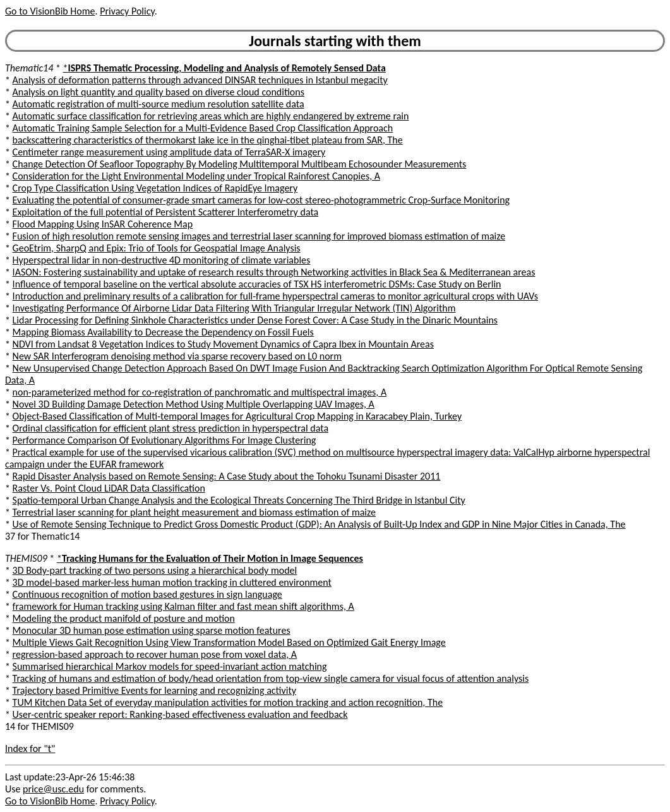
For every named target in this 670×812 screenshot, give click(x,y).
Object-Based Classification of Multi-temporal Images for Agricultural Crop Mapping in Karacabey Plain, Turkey (237, 416)
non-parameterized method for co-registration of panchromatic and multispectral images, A (200, 392)
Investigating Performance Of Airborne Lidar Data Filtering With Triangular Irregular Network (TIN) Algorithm (234, 308)
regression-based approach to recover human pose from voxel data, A (155, 654)
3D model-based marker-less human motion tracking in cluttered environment (172, 582)
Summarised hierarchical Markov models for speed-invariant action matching (170, 666)
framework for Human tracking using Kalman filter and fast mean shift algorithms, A (183, 606)
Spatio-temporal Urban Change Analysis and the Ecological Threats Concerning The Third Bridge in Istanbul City (239, 500)
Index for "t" (30, 748)
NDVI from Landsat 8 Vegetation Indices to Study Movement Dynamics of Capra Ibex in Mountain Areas (223, 344)
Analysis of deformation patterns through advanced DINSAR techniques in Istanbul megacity (200, 80)
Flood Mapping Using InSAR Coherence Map (103, 224)
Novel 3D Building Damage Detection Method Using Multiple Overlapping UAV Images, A (194, 404)
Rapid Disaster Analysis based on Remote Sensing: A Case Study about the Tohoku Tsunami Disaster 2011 (227, 476)
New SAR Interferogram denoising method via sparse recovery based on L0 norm (177, 356)
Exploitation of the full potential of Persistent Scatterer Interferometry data (166, 212)
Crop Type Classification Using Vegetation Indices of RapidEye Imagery (155, 188)
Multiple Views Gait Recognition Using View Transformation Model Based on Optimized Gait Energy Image (229, 642)
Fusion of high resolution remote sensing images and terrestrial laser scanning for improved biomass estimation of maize (259, 236)
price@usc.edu (53, 789)
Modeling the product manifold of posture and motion (124, 618)
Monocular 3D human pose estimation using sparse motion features (152, 630)
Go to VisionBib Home (50, 11)
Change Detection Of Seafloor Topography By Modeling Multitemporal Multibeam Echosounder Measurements (240, 164)
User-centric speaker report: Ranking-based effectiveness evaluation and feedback (180, 714)
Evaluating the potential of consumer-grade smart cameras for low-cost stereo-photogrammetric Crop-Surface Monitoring (261, 200)
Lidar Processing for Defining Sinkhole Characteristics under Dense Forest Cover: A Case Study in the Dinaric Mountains (255, 320)
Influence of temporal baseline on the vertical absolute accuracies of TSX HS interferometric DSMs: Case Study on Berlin (257, 284)
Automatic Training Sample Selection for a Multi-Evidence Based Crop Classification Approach (203, 128)
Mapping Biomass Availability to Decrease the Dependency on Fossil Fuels (163, 332)
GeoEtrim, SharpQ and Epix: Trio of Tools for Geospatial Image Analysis (157, 248)
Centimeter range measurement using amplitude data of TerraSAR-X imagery (169, 152)
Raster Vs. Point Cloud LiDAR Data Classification (109, 488)
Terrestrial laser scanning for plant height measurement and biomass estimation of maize (194, 512)
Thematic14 (29, 68)
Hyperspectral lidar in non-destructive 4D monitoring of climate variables (162, 260)
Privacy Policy (127, 11)
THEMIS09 (26, 558)
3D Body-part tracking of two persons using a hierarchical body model (155, 570)
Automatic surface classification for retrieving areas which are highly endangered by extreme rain (211, 116)
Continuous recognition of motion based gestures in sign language (147, 594)
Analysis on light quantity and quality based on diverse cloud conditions (159, 92)
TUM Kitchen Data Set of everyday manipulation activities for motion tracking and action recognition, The (228, 702)
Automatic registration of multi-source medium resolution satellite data (159, 104)
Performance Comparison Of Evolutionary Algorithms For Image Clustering (165, 440)
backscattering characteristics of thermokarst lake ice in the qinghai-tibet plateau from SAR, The (208, 140)
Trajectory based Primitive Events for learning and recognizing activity (154, 690)
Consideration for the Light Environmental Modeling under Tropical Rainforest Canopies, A (197, 176)
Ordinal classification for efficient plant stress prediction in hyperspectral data (170, 428)
